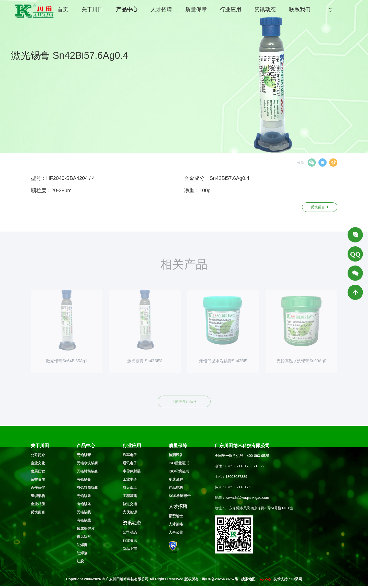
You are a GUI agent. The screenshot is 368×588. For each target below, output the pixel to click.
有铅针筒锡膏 (87, 488)
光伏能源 (130, 512)
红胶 (80, 561)
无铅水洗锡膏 (87, 463)
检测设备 (176, 455)
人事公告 (176, 532)
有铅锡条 (84, 504)
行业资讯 (130, 540)
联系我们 (300, 9)
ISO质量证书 (179, 463)
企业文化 (38, 463)
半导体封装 (132, 471)
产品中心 (127, 9)
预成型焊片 (86, 528)
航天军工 (130, 488)
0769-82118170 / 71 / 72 (245, 466)
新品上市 (130, 549)
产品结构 (176, 488)
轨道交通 (130, 504)
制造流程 (176, 479)
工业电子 (130, 479)
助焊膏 (82, 545)
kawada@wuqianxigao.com (247, 498)
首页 (63, 9)
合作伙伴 (38, 488)
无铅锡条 (84, 496)
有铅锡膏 (84, 479)
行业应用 (231, 9)
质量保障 (196, 9)
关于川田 (92, 9)
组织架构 (38, 496)
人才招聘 (161, 9)
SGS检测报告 (180, 496)
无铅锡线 (84, 512)
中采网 (297, 579)
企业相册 (38, 504)
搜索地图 (248, 579)
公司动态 (130, 532)
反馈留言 (320, 207)
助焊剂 (82, 553)
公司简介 (38, 455)
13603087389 (236, 477)
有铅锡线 (84, 520)
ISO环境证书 (179, 471)
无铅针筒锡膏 (87, 471)
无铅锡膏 (84, 455)
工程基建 (130, 496)
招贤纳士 (176, 516)
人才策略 (176, 524)
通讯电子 (130, 463)
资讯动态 (265, 9)
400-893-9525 (258, 456)
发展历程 (38, 471)
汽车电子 (130, 455)
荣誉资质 (38, 479)
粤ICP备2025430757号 (220, 579)
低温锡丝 (84, 537)
